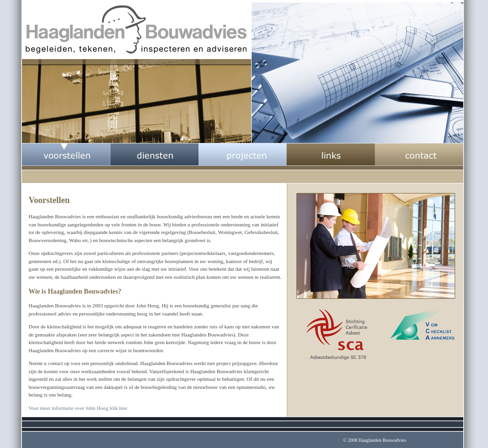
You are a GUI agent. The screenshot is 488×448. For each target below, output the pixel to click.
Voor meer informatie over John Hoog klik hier (78, 408)
